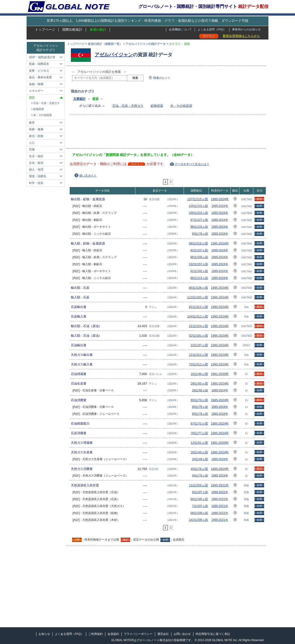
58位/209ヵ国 (199, 513)
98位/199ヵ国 (199, 257)
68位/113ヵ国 (199, 278)
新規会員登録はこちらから (241, 36)
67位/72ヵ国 (199, 424)
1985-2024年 (220, 384)
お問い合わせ (182, 634)
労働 (32, 149)
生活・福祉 (36, 156)
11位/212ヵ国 (198, 355)
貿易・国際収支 (39, 64)
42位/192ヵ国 (199, 271)
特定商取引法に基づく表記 (213, 634)
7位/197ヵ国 (200, 506)
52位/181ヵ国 (198, 336)
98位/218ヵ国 (198, 243)
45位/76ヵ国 (199, 469)
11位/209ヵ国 (198, 485)
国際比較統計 (72, 29)
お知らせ (44, 634)
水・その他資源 (181, 106)
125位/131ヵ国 (198, 206)
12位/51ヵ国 (199, 443)
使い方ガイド (88, 176)
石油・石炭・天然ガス (128, 106)
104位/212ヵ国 (198, 316)
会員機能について (180, 29)
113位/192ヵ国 (198, 297)
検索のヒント (162, 78)
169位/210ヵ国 (198, 213)
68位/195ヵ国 (199, 499)
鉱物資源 (157, 106)
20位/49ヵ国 (199, 452)
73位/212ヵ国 (198, 364)
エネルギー (36, 91)
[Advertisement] (159, 133)
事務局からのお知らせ (246, 29)
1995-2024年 (220, 199)
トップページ (45, 29)
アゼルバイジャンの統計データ (146, 44)
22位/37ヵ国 (199, 345)
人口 (32, 143)
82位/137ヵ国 (199, 250)
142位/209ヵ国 (198, 520)
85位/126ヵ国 (198, 288)
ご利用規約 (96, 634)
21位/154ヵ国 (198, 326)
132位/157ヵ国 (198, 264)
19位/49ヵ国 (199, 374)
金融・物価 (36, 84)
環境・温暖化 (38, 176)
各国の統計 (98, 29)
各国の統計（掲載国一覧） (105, 44)
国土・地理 (36, 170)
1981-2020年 (220, 374)
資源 (32, 97)
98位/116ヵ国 (199, 227)
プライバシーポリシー (138, 634)
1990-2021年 (220, 485)
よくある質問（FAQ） (212, 29)
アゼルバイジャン (114, 55)
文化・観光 (36, 163)
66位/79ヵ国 (200, 407)
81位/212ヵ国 (198, 307)
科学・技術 (36, 183)
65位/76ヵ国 (200, 234)
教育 (32, 123)
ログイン (209, 36)
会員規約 (113, 634)
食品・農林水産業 (40, 77)
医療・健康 (36, 129)
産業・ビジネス (39, 71)
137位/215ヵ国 (198, 199)
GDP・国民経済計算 (42, 57)
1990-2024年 (220, 307)
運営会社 (163, 634)
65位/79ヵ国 (199, 400)
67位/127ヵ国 (199, 220)
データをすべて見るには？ (192, 164)
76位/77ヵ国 (199, 433)
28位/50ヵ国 (199, 384)
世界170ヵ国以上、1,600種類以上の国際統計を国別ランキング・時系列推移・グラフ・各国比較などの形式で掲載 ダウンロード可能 (147, 21)
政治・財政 (36, 136)
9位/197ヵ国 (200, 492)
